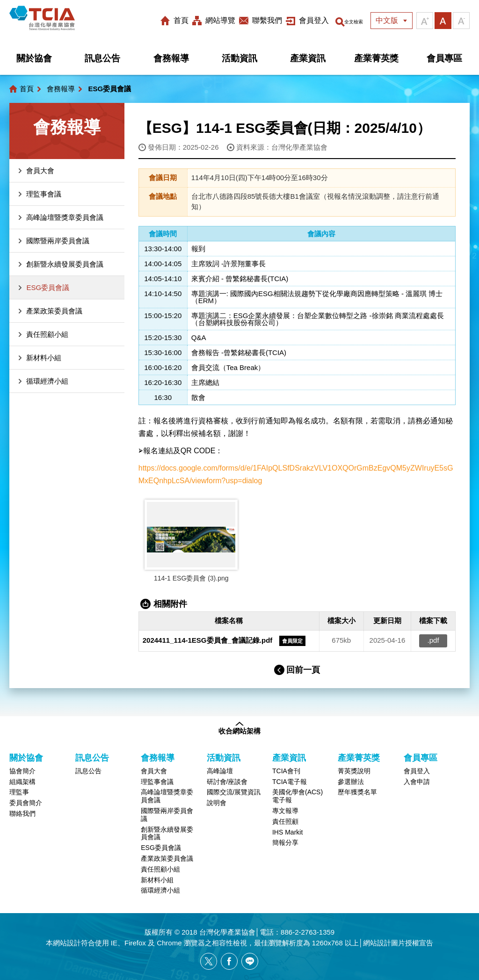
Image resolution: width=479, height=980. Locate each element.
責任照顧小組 (47, 334)
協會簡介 (22, 771)
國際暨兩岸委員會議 (58, 241)
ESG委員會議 (48, 287)
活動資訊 (239, 58)
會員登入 (301, 20)
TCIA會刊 (286, 771)
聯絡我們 (22, 813)
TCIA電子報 (290, 782)
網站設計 (67, 943)
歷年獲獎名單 (357, 792)
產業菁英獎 (376, 58)
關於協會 (34, 58)
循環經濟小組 (47, 381)
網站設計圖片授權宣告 (398, 943)
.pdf (433, 641)
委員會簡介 (26, 803)
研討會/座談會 (227, 782)
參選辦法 (351, 782)
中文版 (387, 20)
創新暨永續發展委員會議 (65, 264)
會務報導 (171, 58)
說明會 (217, 803)
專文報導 (285, 811)
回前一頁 (303, 670)
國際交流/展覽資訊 (234, 792)
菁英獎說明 (354, 771)
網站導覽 (208, 20)
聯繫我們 (254, 20)
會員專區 (444, 58)
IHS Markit (287, 832)
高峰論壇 (220, 771)
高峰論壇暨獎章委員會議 (65, 217)
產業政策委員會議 (54, 311)
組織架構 (22, 782)
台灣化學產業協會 (52, 21)
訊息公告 (102, 58)
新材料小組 (44, 358)
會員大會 (40, 171)
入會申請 (417, 782)
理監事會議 (44, 194)
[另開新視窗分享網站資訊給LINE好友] (250, 961)
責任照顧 (285, 821)
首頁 (168, 20)
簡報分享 (285, 843)
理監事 (19, 792)
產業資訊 (308, 58)
